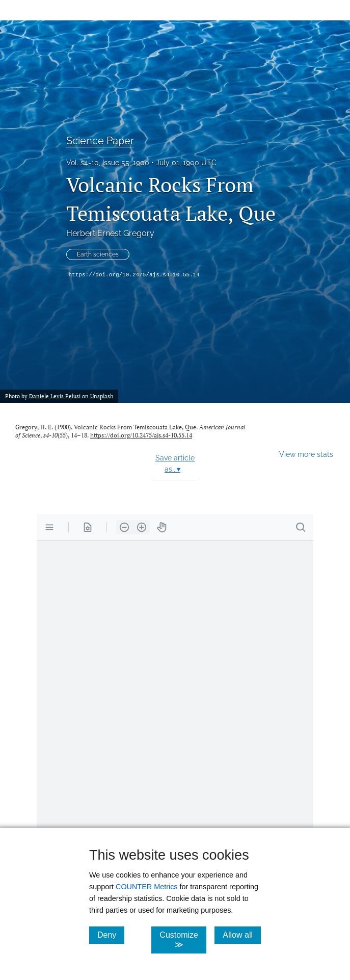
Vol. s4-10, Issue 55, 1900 (108, 163)
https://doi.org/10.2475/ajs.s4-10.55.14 (134, 275)
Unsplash (102, 396)
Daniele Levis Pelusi (55, 396)
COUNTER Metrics (147, 887)
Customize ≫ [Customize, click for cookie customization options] (183, 940)
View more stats (306, 454)
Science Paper (100, 141)
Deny (111, 935)
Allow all (242, 935)
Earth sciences (98, 254)
